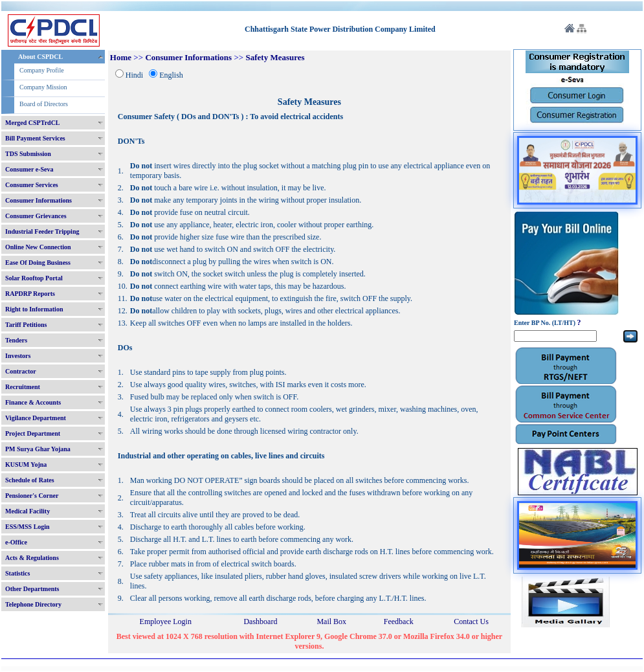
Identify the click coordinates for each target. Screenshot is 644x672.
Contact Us (471, 622)
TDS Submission (28, 154)
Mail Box (331, 622)
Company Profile (42, 70)
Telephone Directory (33, 604)
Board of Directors (44, 104)
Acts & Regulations (32, 558)
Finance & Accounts (33, 402)
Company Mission (43, 87)
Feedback (399, 622)
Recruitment (23, 387)
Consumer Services (32, 185)
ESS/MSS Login (28, 527)
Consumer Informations (39, 200)
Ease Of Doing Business (38, 263)
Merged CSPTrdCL (33, 123)
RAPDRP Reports (30, 294)
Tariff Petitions (26, 325)
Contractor (21, 371)
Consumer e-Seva (29, 169)
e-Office (16, 542)
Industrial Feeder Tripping (42, 231)
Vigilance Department (36, 418)
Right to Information (34, 309)
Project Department (33, 433)
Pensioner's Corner (32, 496)
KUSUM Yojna (26, 465)
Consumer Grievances (36, 216)
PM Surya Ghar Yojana (38, 449)
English (171, 75)
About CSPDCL (40, 57)
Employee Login (166, 622)
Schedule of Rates (30, 480)
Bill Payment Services (35, 138)
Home (121, 57)
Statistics (17, 573)
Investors (18, 356)
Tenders (16, 340)
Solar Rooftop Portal (34, 278)
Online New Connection (38, 247)
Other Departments (32, 589)
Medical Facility (28, 511)
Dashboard (260, 622)
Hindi (134, 75)
